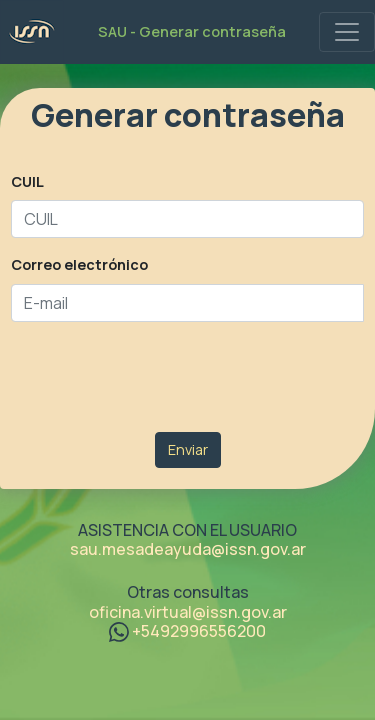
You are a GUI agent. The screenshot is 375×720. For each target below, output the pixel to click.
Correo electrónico (79, 264)
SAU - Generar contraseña (192, 31)
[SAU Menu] (347, 32)
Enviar (188, 449)
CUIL (27, 181)
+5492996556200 (187, 631)
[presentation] (163, 377)
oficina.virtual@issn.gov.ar (188, 612)
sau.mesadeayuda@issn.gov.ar (188, 549)
